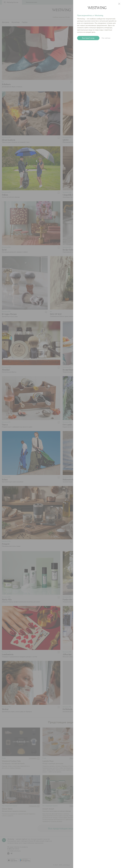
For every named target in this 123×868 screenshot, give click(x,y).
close (119, 4)
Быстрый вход (88, 38)
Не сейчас (106, 38)
